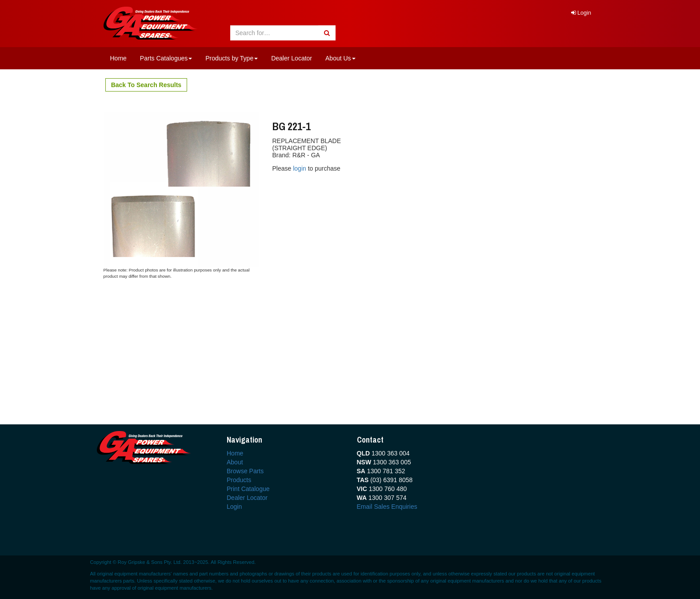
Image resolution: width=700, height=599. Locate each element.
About (235, 462)
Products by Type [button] (232, 58)
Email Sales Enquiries (387, 507)
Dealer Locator (292, 58)
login (300, 168)
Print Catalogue (248, 489)
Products (239, 480)
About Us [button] (340, 58)
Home (118, 58)
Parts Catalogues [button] (166, 58)
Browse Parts (245, 471)
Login (581, 13)
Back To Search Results (146, 85)
